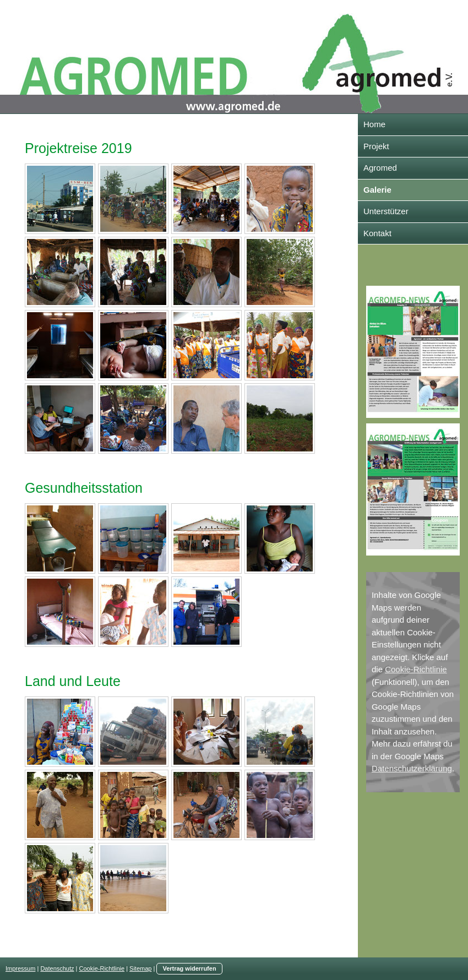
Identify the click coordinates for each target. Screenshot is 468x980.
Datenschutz (57, 968)
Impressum (20, 968)
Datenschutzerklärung (412, 768)
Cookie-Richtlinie (416, 669)
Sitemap (140, 968)
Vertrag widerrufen (189, 968)
